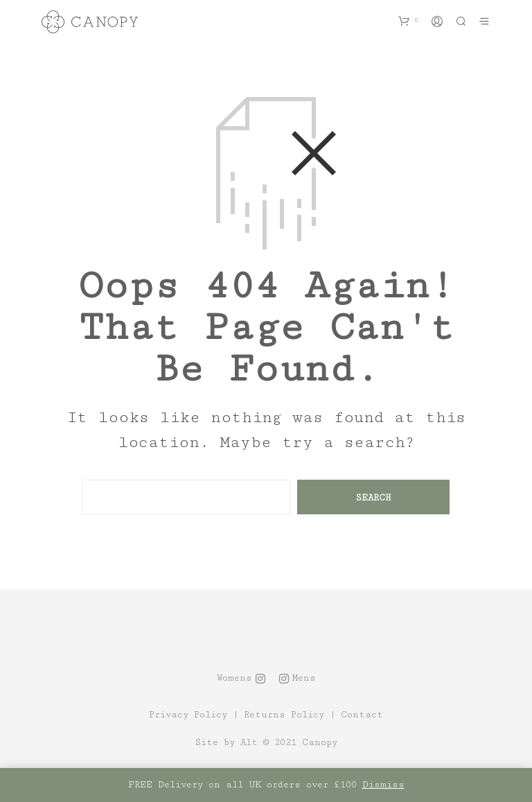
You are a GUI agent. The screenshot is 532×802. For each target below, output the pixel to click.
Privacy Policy (188, 715)
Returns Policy (284, 715)
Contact (362, 715)
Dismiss (383, 785)
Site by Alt (226, 743)
